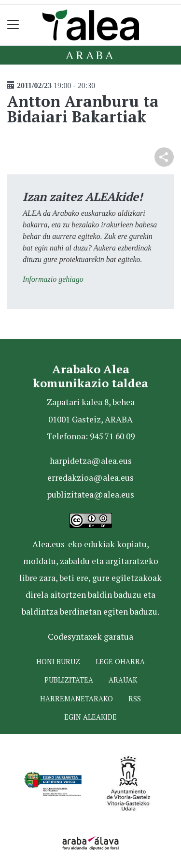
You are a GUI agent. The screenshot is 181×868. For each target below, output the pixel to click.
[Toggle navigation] (13, 25)
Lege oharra (120, 662)
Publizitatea (69, 680)
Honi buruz (58, 662)
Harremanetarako (77, 699)
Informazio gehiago (53, 279)
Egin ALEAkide (90, 717)
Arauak (123, 680)
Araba (90, 55)
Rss (135, 699)
